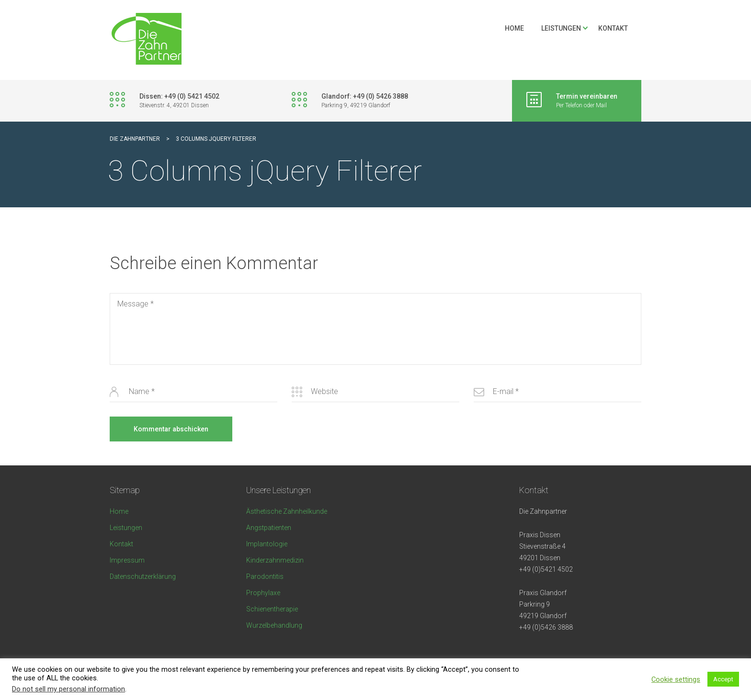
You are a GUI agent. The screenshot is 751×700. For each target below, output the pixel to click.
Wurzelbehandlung (274, 625)
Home (514, 28)
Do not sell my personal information (68, 689)
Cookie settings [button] (676, 679)
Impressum (127, 560)
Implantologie (267, 544)
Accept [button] (723, 679)
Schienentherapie (272, 609)
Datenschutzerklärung (143, 576)
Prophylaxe (263, 593)
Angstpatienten (269, 528)
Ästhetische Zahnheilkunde (287, 511)
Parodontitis (265, 576)
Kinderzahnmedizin (275, 560)
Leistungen (561, 28)
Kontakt (613, 28)
